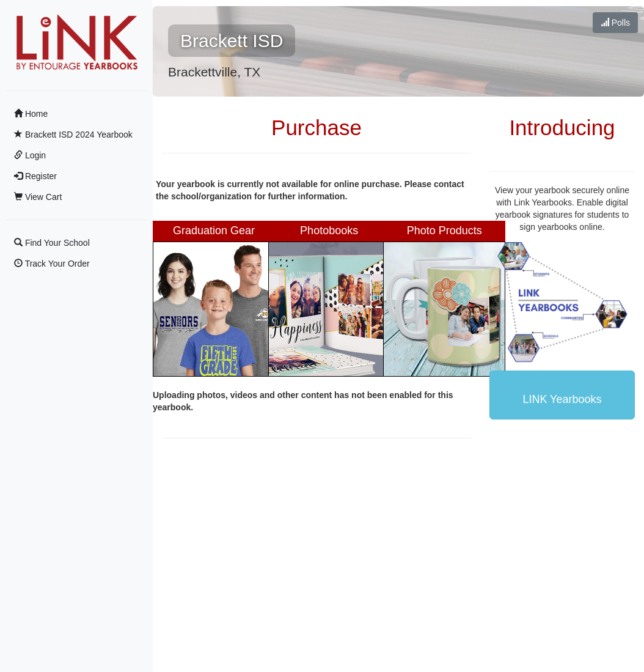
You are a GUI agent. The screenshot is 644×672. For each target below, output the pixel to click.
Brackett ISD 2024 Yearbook (73, 135)
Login (30, 155)
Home (31, 114)
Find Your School (52, 243)
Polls (615, 23)
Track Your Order (52, 264)
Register (35, 176)
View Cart (38, 197)
